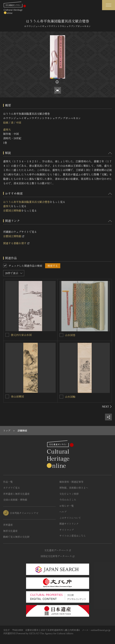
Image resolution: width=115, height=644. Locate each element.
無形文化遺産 (10, 531)
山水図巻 (70, 335)
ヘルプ (63, 512)
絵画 (6, 122)
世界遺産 (8, 525)
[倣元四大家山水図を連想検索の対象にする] (7, 335)
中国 (18, 122)
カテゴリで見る (12, 488)
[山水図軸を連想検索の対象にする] (61, 397)
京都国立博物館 (12, 210)
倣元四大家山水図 (21, 335)
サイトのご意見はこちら (73, 536)
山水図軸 (70, 397)
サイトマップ (67, 530)
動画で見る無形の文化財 (16, 537)
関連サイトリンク (69, 524)
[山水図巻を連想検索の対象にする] (61, 335)
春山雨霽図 (17, 396)
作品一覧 (8, 482)
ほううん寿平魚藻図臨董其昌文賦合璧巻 (26, 202)
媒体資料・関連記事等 (71, 482)
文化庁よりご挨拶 (69, 494)
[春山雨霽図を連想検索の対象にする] (7, 396)
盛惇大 (7, 130)
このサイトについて (70, 518)
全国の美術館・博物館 (15, 500)
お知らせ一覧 (67, 506)
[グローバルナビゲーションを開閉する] (109, 5)
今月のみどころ (68, 500)
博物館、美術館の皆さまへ (74, 488)
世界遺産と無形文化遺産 (16, 494)
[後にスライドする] (107, 407)
